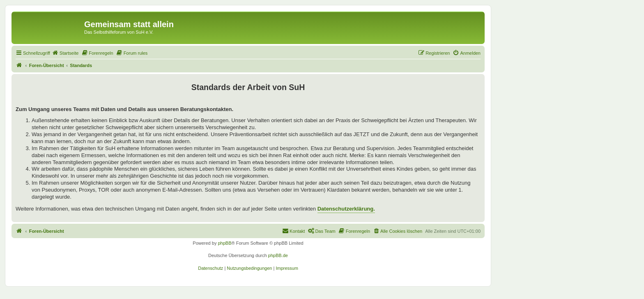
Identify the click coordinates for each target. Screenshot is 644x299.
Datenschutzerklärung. (346, 209)
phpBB (224, 243)
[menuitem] (65, 53)
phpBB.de (278, 255)
